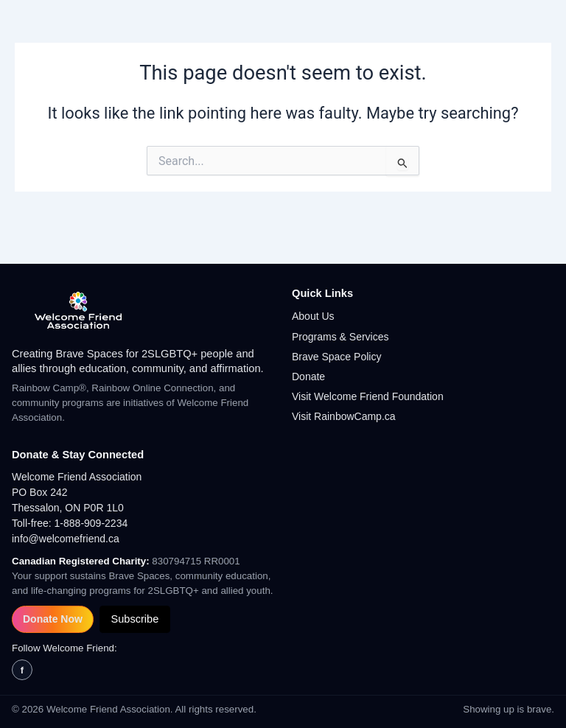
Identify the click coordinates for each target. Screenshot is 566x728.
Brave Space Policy (336, 357)
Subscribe (134, 619)
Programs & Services (340, 337)
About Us (313, 316)
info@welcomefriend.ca (66, 539)
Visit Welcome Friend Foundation (368, 396)
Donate (308, 377)
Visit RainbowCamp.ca (344, 416)
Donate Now (53, 619)
